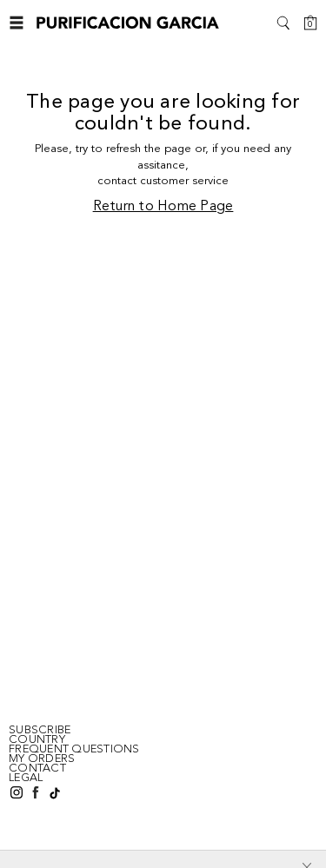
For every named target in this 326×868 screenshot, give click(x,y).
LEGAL (26, 778)
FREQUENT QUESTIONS (74, 749)
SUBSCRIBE (40, 730)
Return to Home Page (163, 207)
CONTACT (37, 768)
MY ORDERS (42, 759)
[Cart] (310, 23)
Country (37, 739)
